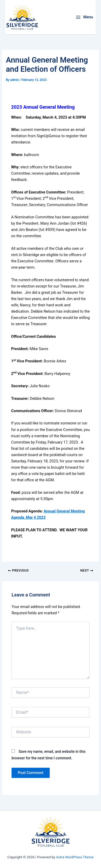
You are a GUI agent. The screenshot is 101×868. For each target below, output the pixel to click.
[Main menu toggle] (84, 17)
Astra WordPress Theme (75, 857)
